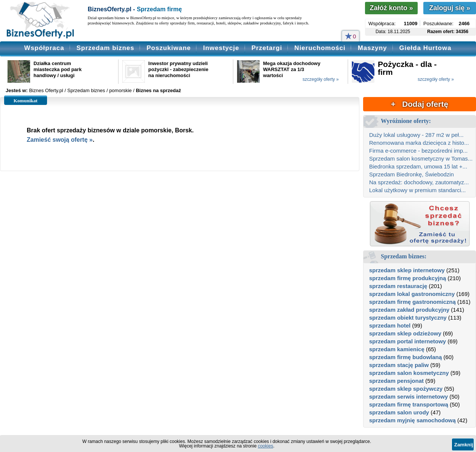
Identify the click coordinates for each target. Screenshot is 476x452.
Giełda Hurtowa (425, 48)
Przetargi (267, 48)
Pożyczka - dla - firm (407, 68)
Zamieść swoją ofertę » (60, 140)
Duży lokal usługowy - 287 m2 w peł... (416, 135)
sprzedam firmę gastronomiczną (412, 302)
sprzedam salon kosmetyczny (409, 373)
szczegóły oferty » (321, 79)
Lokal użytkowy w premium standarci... (417, 190)
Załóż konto (391, 8)
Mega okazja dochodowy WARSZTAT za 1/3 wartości (292, 69)
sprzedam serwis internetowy (408, 397)
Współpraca (44, 48)
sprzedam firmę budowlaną (405, 357)
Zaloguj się (449, 8)
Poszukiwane (169, 48)
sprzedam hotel (390, 325)
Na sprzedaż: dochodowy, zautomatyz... (419, 182)
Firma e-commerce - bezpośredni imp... (418, 151)
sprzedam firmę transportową (409, 404)
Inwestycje (221, 48)
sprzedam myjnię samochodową (412, 420)
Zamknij (464, 445)
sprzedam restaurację (398, 286)
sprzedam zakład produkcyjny (409, 310)
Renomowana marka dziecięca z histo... (419, 143)
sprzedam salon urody (399, 412)
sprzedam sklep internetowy (407, 270)
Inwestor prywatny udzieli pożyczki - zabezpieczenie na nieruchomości (178, 69)
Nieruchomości (320, 48)
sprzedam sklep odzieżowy (405, 333)
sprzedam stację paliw (399, 365)
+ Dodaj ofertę (420, 104)
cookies (265, 446)
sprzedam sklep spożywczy (406, 389)
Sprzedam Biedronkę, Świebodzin (411, 174)
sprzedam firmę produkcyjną (408, 278)
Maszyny (373, 48)
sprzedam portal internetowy (408, 341)
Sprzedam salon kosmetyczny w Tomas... (421, 159)
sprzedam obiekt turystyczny (408, 318)
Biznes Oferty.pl (46, 90)
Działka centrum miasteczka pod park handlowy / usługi (58, 69)
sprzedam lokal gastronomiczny (412, 294)
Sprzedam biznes (105, 48)
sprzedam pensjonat (396, 381)
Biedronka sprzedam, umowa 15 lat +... (418, 166)
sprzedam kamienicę (397, 349)
